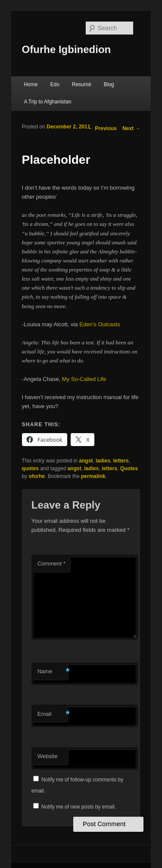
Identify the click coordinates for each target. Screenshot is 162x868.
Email (53, 714)
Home (31, 84)
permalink (93, 476)
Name (53, 672)
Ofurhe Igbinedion (67, 49)
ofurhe (37, 476)
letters (121, 461)
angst (86, 461)
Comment (51, 564)
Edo (55, 84)
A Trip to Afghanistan (47, 102)
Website (48, 756)
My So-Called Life (84, 379)
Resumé (82, 84)
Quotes (129, 468)
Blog (109, 84)
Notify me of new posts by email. (79, 807)
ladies (103, 461)
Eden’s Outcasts (100, 324)
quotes (30, 468)
